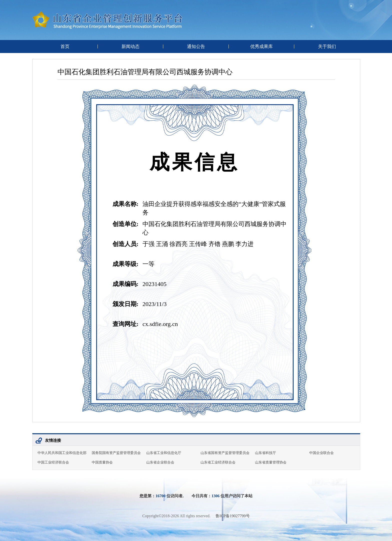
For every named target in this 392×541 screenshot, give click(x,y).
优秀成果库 (261, 46)
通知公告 (196, 46)
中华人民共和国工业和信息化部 (62, 453)
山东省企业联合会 (160, 462)
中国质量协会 (102, 462)
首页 (65, 46)
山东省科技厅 (265, 453)
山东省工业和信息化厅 (164, 453)
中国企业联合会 (321, 453)
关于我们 (327, 46)
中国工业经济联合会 (53, 462)
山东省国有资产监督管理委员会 (225, 453)
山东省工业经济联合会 (218, 462)
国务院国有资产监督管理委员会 (116, 453)
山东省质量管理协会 (271, 462)
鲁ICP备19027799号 (233, 516)
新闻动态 (130, 46)
